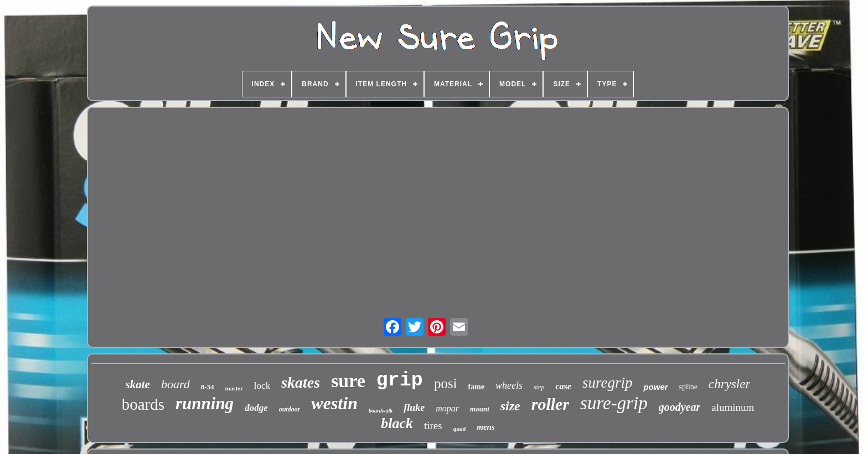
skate (138, 384)
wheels (509, 385)
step (539, 387)
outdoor (290, 409)
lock (262, 386)
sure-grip (614, 403)
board (175, 384)
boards (143, 404)
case (563, 386)
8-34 (208, 387)
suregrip (608, 383)
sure (348, 381)
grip (400, 380)
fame (477, 387)
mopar (447, 408)
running (205, 403)
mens (486, 427)
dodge (256, 408)
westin (334, 403)
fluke (414, 408)
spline (688, 387)
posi (446, 383)
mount (480, 409)
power (655, 387)
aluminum (733, 407)
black (397, 423)
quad (460, 429)
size (510, 406)
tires (433, 426)
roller (550, 404)
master (234, 388)
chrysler (729, 384)
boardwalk (381, 411)
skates (301, 382)
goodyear (680, 407)
